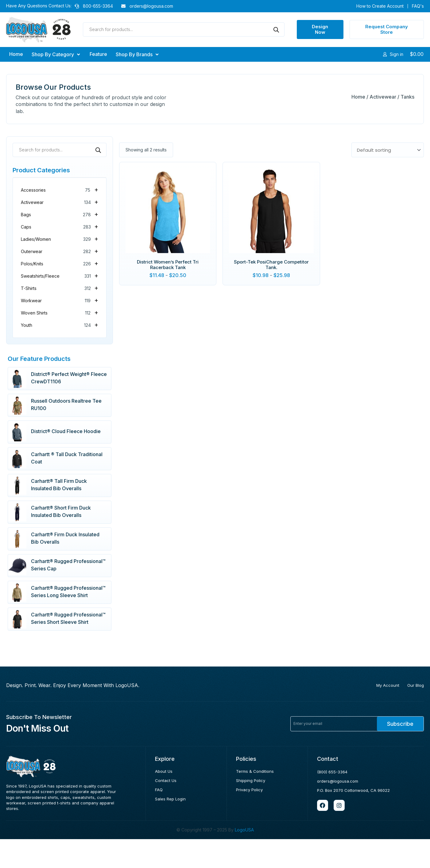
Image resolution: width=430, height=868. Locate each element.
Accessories (60, 190)
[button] (56, 54)
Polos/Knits (60, 263)
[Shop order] (388, 150)
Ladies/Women (60, 239)
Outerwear (60, 251)
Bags (60, 214)
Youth (60, 325)
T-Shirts (60, 288)
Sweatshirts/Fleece (60, 276)
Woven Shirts (60, 312)
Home (358, 97)
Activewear (383, 97)
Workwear (60, 300)
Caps (60, 226)
